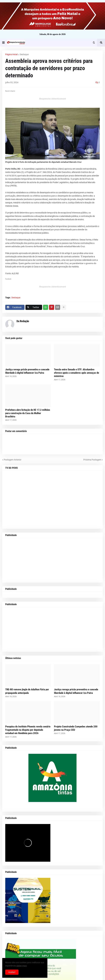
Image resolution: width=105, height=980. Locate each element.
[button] (3, 43)
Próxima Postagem (92, 460)
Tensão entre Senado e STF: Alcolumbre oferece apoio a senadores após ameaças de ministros (76, 373)
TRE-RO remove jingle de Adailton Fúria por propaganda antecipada (27, 691)
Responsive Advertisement (53, 99)
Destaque (24, 54)
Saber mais (22, 966)
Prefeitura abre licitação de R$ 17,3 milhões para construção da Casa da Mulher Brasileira (28, 413)
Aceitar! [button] (12, 972)
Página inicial (11, 54)
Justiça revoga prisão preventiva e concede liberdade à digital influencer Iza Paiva (27, 371)
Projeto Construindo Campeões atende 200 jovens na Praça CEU (76, 728)
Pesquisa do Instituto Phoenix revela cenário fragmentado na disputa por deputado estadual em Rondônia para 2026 (28, 730)
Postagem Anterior (13, 460)
